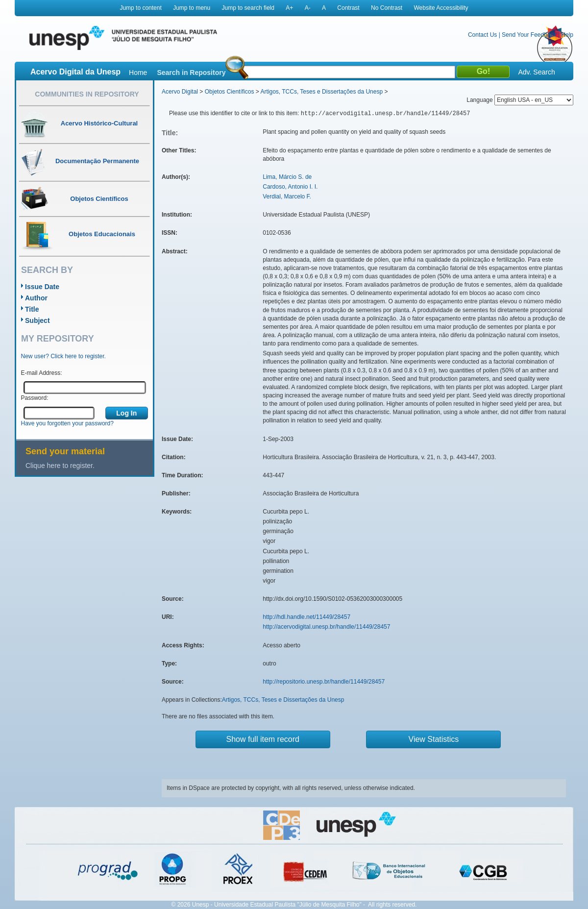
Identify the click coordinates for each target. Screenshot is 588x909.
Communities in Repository (87, 94)
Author (36, 298)
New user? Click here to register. (63, 356)
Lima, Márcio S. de (287, 177)
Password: (35, 398)
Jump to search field (248, 8)
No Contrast (387, 8)
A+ (289, 8)
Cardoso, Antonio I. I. (290, 187)
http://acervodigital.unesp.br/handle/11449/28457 (326, 627)
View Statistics (434, 739)
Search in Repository (191, 73)
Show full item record (263, 739)
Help (567, 35)
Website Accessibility (441, 8)
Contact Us (482, 35)
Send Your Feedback (529, 35)
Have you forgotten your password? (67, 423)
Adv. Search (536, 72)
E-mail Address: (42, 373)
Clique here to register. (60, 466)
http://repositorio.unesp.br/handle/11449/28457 (324, 682)
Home (138, 73)
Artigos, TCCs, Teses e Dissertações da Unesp (321, 92)
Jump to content (140, 8)
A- (308, 8)
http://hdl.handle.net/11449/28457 (306, 617)
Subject (37, 320)
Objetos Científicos (230, 92)
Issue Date (42, 287)
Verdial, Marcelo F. (287, 197)
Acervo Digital (180, 92)
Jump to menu (192, 8)
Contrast (348, 8)
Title (32, 309)
